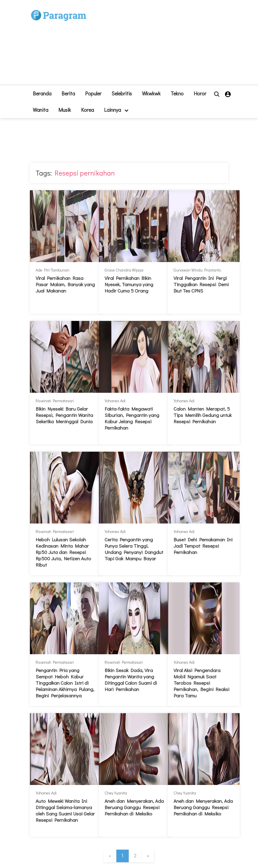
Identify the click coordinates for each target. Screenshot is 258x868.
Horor (200, 93)
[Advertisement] (155, 45)
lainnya (116, 110)
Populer (93, 93)
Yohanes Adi (115, 401)
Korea (87, 110)
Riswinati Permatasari (55, 401)
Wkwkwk (151, 93)
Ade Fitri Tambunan (53, 270)
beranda (42, 93)
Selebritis (122, 93)
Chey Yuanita (116, 793)
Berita (68, 93)
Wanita (41, 110)
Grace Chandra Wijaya (124, 270)
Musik (65, 110)
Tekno (177, 93)
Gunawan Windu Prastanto (197, 270)
